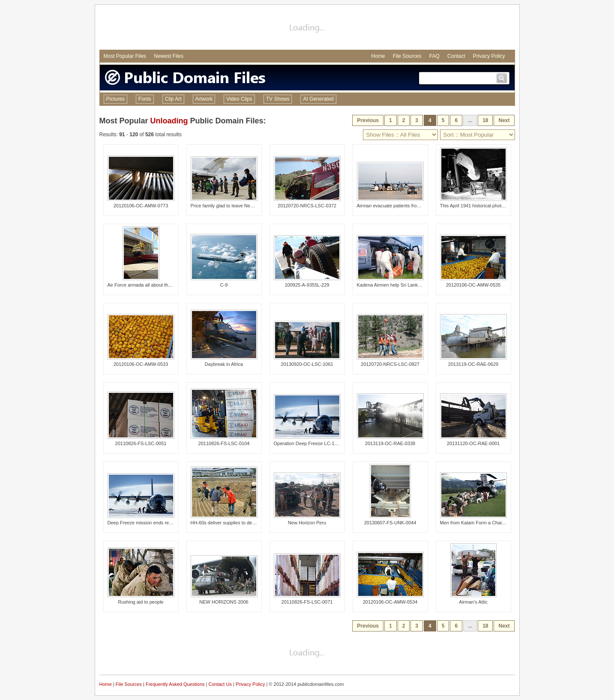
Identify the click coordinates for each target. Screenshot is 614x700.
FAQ (434, 56)
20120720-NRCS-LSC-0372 (307, 206)
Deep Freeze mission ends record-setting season (159, 523)
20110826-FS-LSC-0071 (307, 602)
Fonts (145, 99)
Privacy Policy (489, 56)
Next (504, 120)
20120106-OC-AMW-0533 (141, 364)
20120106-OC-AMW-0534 (390, 602)
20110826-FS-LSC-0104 (224, 443)
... (470, 120)
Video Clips (239, 99)
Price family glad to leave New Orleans (231, 206)
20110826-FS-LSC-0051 (141, 443)
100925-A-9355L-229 (307, 285)
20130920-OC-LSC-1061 (307, 364)
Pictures (115, 99)
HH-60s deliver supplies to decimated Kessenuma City (247, 523)
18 (485, 120)
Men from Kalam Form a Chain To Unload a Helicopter (497, 523)
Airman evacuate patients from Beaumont (400, 206)
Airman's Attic (473, 602)
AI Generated (318, 99)
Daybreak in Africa (224, 364)
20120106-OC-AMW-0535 (473, 285)
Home (378, 56)
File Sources (407, 56)
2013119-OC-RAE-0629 (473, 364)
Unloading (169, 121)
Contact (456, 56)
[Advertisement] (307, 28)
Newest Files (169, 56)
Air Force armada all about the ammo (147, 285)
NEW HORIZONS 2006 (224, 602)
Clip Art (173, 99)
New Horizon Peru (307, 523)
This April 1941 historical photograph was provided (493, 206)
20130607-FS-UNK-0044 (390, 523)
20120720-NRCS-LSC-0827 (390, 364)
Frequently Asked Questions (175, 684)
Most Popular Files (125, 56)
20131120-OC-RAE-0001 (473, 443)
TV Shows (278, 99)
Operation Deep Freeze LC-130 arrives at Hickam (326, 443)
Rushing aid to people (141, 602)
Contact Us (220, 684)
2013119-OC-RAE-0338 (390, 443)
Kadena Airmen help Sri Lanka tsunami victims (406, 285)
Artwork (204, 99)
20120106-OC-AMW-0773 (141, 206)
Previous (368, 120)
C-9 (224, 285)
